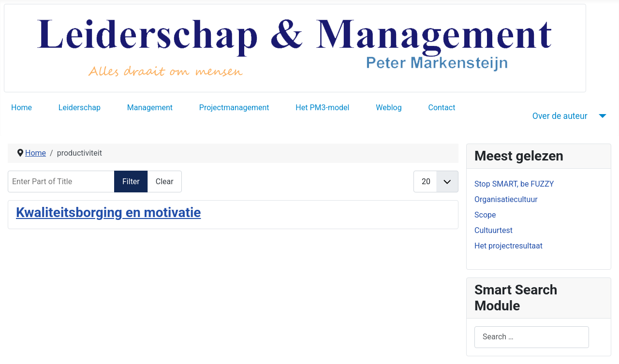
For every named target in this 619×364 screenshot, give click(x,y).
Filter (131, 182)
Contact (442, 108)
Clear (165, 182)
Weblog (389, 108)
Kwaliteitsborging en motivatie (108, 212)
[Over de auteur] (601, 116)
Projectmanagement (234, 108)
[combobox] (532, 337)
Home (22, 108)
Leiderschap (80, 108)
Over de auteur (560, 116)
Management (150, 108)
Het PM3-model (322, 108)
